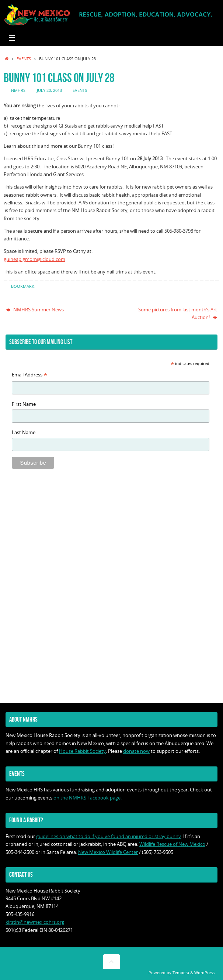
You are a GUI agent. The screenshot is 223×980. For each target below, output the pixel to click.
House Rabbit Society (82, 751)
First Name (24, 404)
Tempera (181, 972)
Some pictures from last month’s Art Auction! (178, 314)
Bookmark (23, 286)
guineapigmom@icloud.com (34, 259)
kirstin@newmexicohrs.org (35, 922)
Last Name (24, 432)
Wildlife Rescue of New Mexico (172, 844)
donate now (136, 751)
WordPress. (205, 972)
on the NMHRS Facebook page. (88, 798)
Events (24, 59)
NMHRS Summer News (35, 310)
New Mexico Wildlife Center (108, 852)
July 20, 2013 (49, 90)
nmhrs (18, 90)
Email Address (29, 375)
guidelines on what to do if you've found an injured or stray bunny (109, 836)
